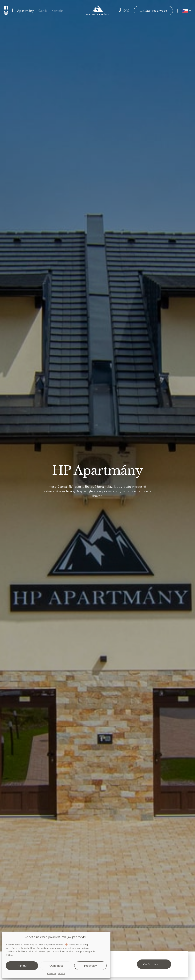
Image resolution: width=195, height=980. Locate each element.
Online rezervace (153, 11)
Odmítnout (56, 966)
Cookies (52, 973)
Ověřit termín (154, 964)
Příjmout (22, 966)
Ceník (43, 11)
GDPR (62, 973)
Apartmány (26, 11)
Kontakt (58, 11)
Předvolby (91, 966)
